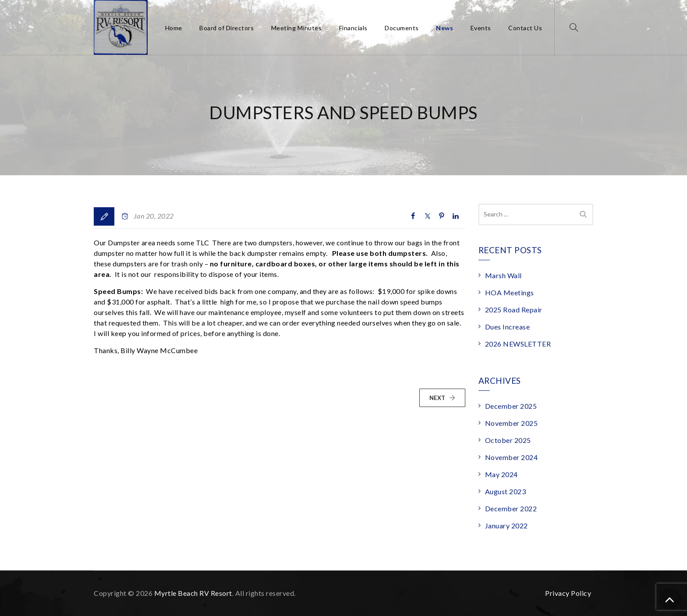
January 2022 (506, 526)
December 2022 (511, 508)
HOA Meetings (510, 292)
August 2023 (506, 491)
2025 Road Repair (514, 310)
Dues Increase (508, 327)
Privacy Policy (568, 593)
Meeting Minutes (297, 28)
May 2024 (501, 474)
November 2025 (512, 423)
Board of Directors (227, 28)
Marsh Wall (503, 275)
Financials (353, 28)
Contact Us (525, 28)
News (444, 28)
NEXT (443, 398)
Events (481, 28)
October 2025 (508, 440)
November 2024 (512, 457)
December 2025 (511, 406)
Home (174, 28)
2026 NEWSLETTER (518, 344)
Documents (402, 28)
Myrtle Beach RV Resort (193, 593)
